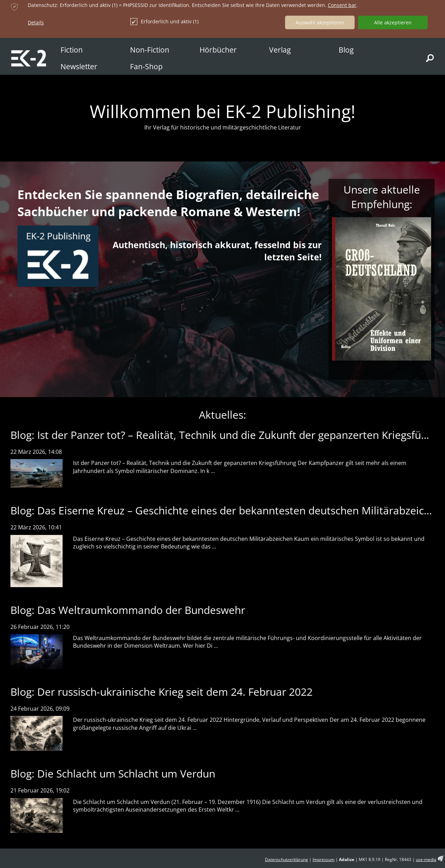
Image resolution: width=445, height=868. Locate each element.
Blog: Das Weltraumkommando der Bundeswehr (128, 610)
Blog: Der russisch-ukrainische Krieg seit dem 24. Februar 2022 (161, 692)
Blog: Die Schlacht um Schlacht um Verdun (113, 774)
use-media (426, 859)
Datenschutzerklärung (286, 859)
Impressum (323, 859)
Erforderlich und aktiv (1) (164, 22)
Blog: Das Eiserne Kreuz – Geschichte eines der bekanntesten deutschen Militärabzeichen (226, 510)
